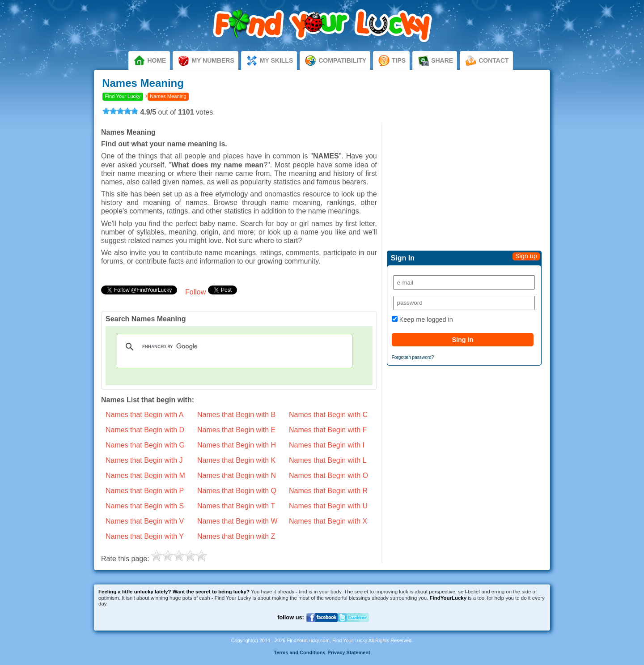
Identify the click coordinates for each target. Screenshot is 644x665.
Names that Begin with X (328, 521)
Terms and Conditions (299, 652)
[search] (233, 347)
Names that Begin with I (327, 445)
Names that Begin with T (236, 506)
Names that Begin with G (145, 445)
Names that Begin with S (145, 506)
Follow (195, 292)
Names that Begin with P (145, 491)
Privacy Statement (349, 652)
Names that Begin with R (328, 491)
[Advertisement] (464, 185)
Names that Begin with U (328, 506)
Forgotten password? (413, 357)
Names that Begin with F (328, 430)
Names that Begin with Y (145, 536)
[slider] (120, 111)
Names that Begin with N (237, 475)
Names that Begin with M (145, 475)
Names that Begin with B (236, 415)
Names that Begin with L (328, 460)
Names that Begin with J (144, 460)
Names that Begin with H (237, 445)
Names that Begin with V (145, 521)
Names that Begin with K (236, 460)
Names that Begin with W (237, 521)
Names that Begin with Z (236, 536)
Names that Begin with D (145, 430)
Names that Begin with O (328, 475)
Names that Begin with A (144, 415)
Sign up (526, 256)
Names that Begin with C (328, 415)
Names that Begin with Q (237, 491)
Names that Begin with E (236, 430)
